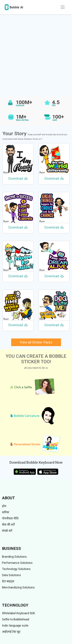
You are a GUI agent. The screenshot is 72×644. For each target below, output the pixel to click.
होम (4, 506)
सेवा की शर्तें (8, 524)
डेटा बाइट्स (8, 581)
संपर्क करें (7, 531)
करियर (6, 512)
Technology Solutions (16, 569)
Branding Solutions (14, 557)
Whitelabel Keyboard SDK (19, 613)
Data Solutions (11, 575)
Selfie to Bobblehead (16, 619)
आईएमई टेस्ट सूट (11, 632)
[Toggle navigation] (63, 7)
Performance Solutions (17, 563)
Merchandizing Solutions (18, 587)
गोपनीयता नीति (10, 518)
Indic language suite (15, 625)
